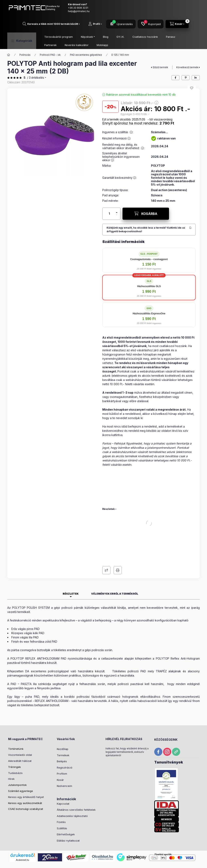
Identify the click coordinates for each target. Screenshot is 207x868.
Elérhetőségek (66, 818)
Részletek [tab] (71, 577)
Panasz (171, 37)
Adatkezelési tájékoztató (72, 800)
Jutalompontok (17, 769)
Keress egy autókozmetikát (25, 787)
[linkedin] (196, 61)
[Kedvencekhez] (192, 72)
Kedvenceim (64, 770)
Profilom (62, 757)
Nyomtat (118, 554)
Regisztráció (65, 751)
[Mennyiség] (109, 197)
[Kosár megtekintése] (177, 24)
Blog (106, 37)
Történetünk (16, 732)
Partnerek (50, 45)
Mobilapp (102, 45)
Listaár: (148, 863)
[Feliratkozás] (149, 213)
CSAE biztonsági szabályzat (26, 793)
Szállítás (62, 812)
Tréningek (14, 751)
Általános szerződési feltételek (76, 793)
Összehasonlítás (106, 554)
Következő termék (187, 51)
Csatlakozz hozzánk (145, 37)
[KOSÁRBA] (146, 197)
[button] (22, 41)
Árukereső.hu (23, 844)
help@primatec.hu (79, 11)
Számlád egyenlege (21, 775)
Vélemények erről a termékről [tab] (115, 577)
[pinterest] (186, 61)
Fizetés (61, 806)
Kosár (60, 763)
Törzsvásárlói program (59, 37)
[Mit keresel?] (51, 24)
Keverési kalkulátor (77, 45)
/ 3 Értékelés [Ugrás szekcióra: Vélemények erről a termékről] (36, 61)
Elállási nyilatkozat (68, 824)
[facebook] (175, 61)
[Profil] (95, 24)
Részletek (108, 493)
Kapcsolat (63, 787)
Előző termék (161, 51)
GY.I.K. (120, 37)
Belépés (62, 745)
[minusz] (117, 200)
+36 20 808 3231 (78, 8)
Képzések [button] (87, 37)
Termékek (63, 739)
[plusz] (117, 194)
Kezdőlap (63, 733)
